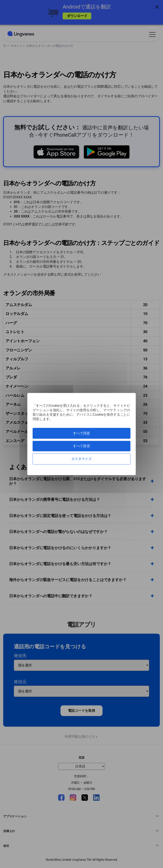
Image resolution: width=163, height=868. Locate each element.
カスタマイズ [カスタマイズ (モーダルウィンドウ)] (81, 459)
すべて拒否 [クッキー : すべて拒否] (81, 446)
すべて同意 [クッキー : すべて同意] (81, 433)
